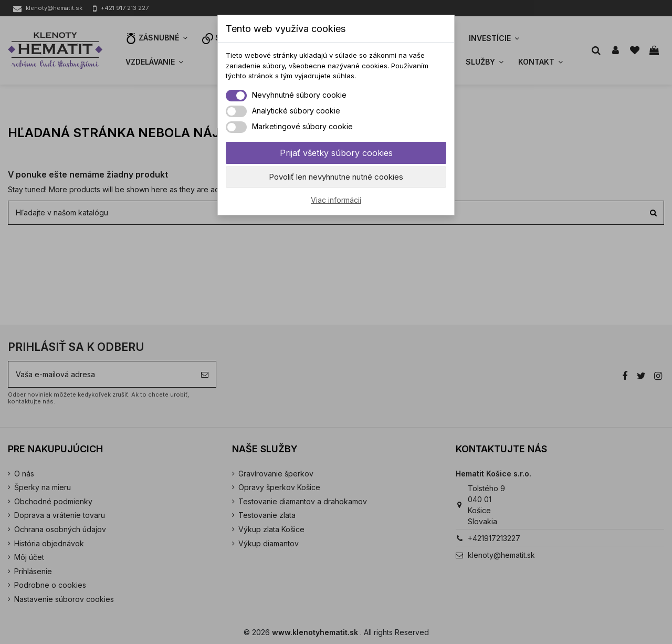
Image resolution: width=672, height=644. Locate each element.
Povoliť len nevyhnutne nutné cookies (336, 177)
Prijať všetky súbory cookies (336, 153)
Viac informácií (336, 200)
